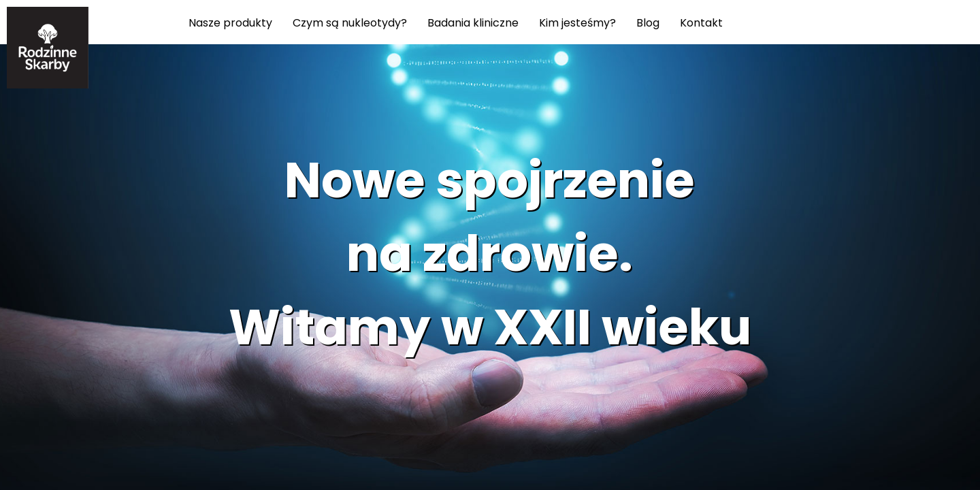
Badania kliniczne (473, 22)
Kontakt (701, 22)
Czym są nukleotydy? (350, 22)
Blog (648, 22)
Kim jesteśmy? (577, 22)
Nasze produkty (230, 22)
